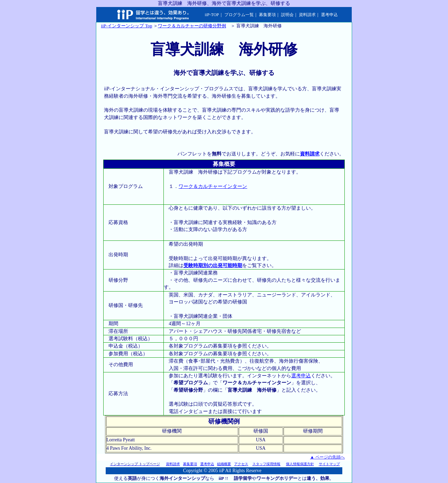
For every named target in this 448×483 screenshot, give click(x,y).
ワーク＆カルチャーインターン (213, 186)
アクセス (241, 464)
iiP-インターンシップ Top (127, 26)
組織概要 (224, 464)
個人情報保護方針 (300, 464)
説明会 (287, 15)
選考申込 (329, 15)
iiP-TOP (212, 15)
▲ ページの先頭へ (327, 457)
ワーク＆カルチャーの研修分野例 (192, 26)
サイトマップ (329, 464)
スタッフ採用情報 (266, 464)
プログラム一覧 (239, 15)
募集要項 (267, 15)
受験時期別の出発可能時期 (213, 265)
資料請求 (307, 15)
